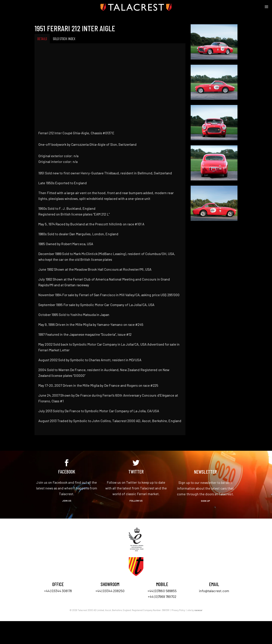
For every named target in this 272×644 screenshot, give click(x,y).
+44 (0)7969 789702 (162, 596)
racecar (198, 610)
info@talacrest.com (214, 591)
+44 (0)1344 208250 (110, 591)
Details (42, 39)
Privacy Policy (178, 610)
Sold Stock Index (64, 39)
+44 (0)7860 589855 (162, 591)
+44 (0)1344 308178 (58, 591)
